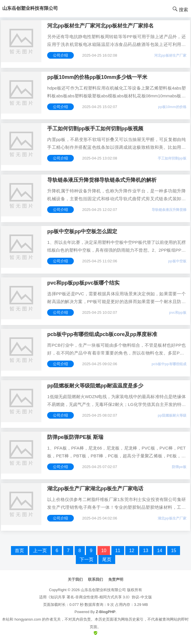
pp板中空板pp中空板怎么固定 (82, 231)
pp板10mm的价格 (172, 107)
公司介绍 (60, 55)
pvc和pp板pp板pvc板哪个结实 (83, 283)
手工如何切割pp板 (172, 158)
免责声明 (116, 579)
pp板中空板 (177, 261)
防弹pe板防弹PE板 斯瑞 (75, 437)
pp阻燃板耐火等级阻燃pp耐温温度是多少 (95, 386)
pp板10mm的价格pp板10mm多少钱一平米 (97, 77)
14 (160, 551)
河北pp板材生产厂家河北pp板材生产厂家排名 (100, 26)
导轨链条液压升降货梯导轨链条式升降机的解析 (102, 180)
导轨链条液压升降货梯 (169, 210)
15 (174, 551)
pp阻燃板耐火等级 (172, 415)
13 (146, 551)
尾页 (107, 559)
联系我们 (95, 579)
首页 (19, 551)
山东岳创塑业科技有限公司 (103, 590)
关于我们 (75, 579)
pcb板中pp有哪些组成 (169, 364)
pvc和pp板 (178, 313)
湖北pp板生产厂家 (172, 518)
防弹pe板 (179, 467)
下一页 (87, 559)
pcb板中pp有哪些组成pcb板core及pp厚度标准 (102, 334)
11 (118, 551)
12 (132, 551)
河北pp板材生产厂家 (170, 55)
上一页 (40, 551)
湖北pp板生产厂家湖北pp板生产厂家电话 (95, 489)
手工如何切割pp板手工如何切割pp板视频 (95, 129)
